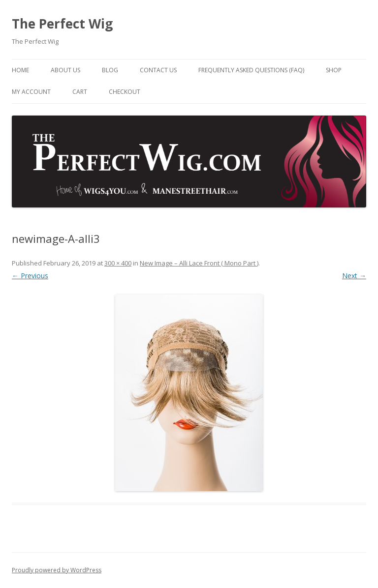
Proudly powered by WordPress (57, 570)
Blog (110, 70)
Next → (354, 276)
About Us (65, 70)
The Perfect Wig (62, 24)
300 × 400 (118, 263)
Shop (334, 70)
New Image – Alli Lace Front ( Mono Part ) (199, 263)
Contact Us (158, 70)
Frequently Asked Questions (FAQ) (251, 70)
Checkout (125, 92)
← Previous (30, 276)
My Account (31, 92)
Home (20, 70)
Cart (80, 92)
